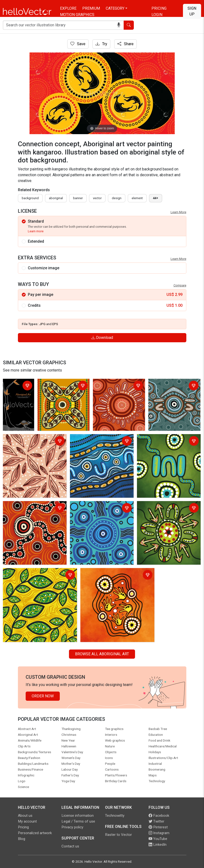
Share (125, 44)
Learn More (178, 212)
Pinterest (158, 827)
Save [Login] (78, 44)
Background (30, 198)
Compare (180, 285)
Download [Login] (102, 338)
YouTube (158, 839)
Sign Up (192, 11)
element (137, 198)
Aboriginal (56, 198)
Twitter (156, 821)
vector (97, 198)
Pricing (159, 8)
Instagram (159, 833)
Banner (78, 198)
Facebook (159, 816)
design (117, 198)
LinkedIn (158, 845)
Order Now (43, 696)
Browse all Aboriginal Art (102, 654)
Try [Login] (101, 44)
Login (157, 15)
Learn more (36, 231)
